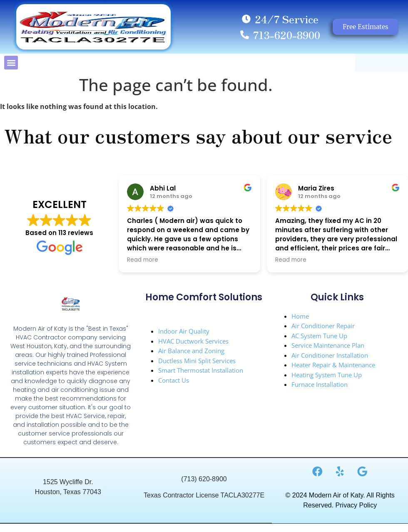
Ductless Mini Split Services (197, 361)
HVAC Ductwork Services (193, 341)
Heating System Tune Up (327, 375)
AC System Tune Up (319, 336)
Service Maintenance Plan (328, 345)
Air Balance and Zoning (191, 351)
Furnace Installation (320, 384)
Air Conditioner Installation (330, 355)
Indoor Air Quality (184, 331)
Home (300, 316)
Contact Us (174, 380)
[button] (11, 63)
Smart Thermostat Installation (201, 370)
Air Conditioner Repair (323, 326)
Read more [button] (143, 260)
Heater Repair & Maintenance (333, 365)
